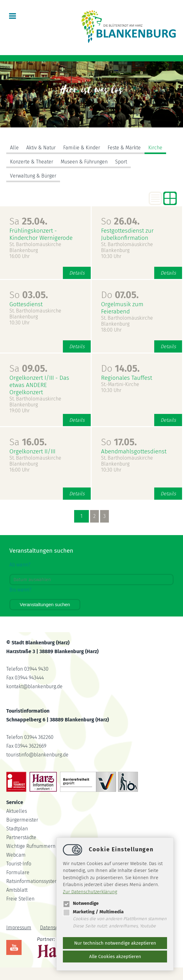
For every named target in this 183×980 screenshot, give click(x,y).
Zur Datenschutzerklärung (90, 892)
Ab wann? (20, 565)
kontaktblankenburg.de (34, 686)
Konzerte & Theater (32, 162)
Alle (14, 148)
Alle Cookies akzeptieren (115, 957)
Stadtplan (17, 829)
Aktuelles (17, 811)
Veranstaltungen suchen (45, 604)
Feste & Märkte (124, 148)
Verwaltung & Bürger (33, 176)
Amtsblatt (17, 890)
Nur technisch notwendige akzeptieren (115, 943)
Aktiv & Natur (41, 148)
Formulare (18, 872)
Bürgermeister (22, 820)
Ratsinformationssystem (33, 881)
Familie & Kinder (82, 148)
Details (77, 273)
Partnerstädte (21, 837)
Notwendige (81, 903)
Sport (121, 162)
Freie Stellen (20, 899)
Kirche (155, 148)
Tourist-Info (19, 864)
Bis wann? (20, 590)
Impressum (19, 928)
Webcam (16, 855)
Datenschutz (54, 928)
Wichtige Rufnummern (31, 846)
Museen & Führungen (84, 162)
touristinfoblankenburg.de (37, 755)
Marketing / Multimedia (93, 912)
